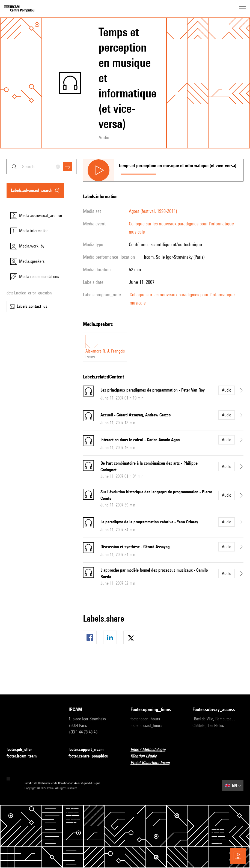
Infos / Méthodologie (151, 750)
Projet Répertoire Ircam (153, 763)
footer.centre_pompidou (92, 756)
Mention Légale (147, 756)
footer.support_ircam (89, 750)
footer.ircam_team (25, 756)
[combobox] (41, 167)
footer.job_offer (23, 750)
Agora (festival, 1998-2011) (153, 211)
